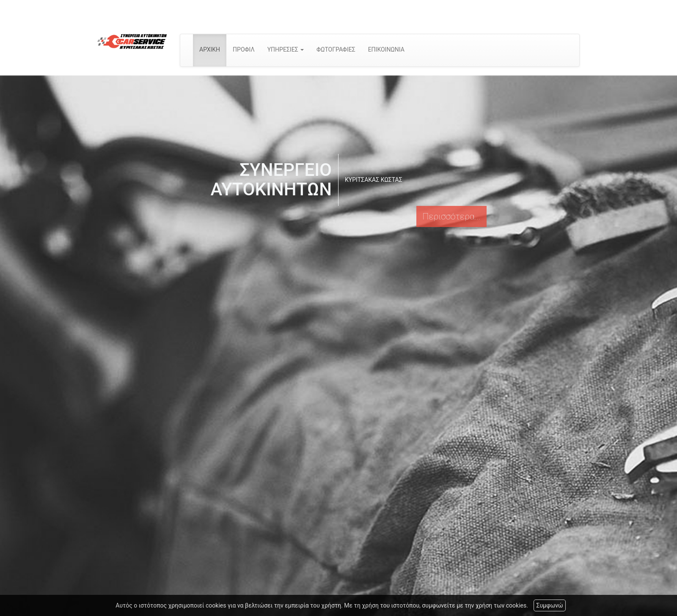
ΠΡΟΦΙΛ (244, 49)
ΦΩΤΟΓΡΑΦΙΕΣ (336, 49)
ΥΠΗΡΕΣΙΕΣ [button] (286, 49)
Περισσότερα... (451, 216)
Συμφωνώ (549, 605)
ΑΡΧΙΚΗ (210, 49)
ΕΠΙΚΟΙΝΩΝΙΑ (386, 49)
